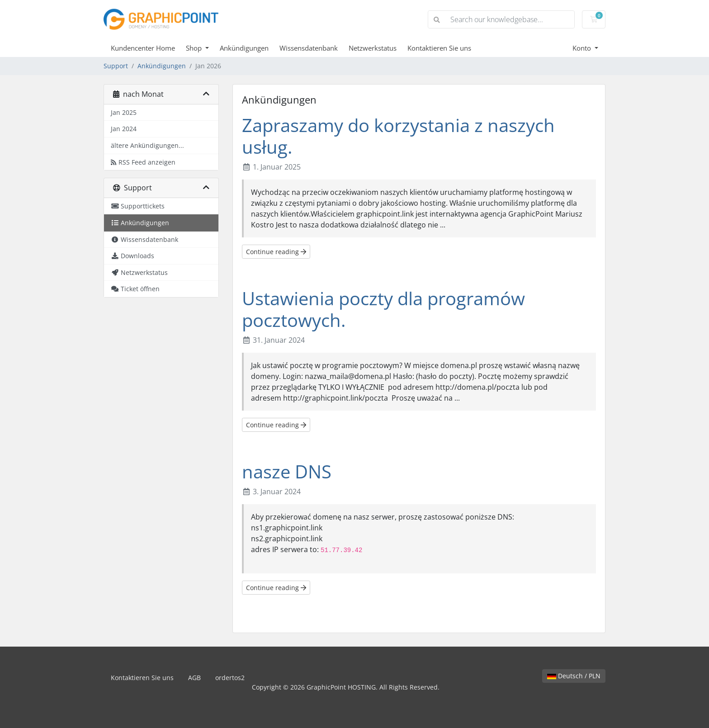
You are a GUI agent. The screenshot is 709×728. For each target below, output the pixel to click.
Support (116, 66)
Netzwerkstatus (373, 48)
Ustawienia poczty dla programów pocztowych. (383, 309)
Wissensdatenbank (309, 48)
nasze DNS (287, 471)
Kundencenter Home (143, 48)
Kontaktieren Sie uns (439, 48)
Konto (583, 48)
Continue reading (276, 252)
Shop (195, 48)
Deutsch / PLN (574, 676)
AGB (194, 678)
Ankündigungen (244, 48)
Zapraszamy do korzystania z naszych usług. (398, 136)
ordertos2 (230, 678)
